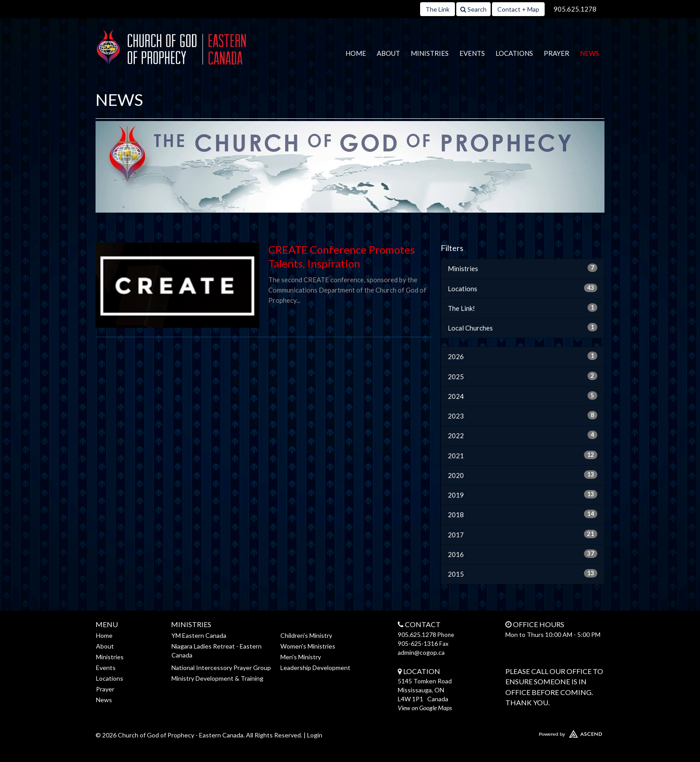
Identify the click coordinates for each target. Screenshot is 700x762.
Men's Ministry (301, 657)
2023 (523, 415)
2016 (523, 554)
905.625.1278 (575, 9)
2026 (523, 356)
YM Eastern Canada (199, 635)
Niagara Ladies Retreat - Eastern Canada (217, 651)
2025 (523, 376)
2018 (523, 514)
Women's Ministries (308, 646)
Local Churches (523, 327)
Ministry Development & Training (217, 678)
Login (315, 735)
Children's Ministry (306, 635)
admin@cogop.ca (421, 652)
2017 (523, 534)
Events (472, 53)
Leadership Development (315, 668)
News (590, 53)
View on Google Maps (425, 708)
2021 (523, 455)
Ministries (430, 53)
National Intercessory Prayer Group (221, 668)
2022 (523, 435)
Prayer (556, 53)
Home (356, 53)
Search (473, 9)
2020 (523, 475)
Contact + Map (518, 9)
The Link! (523, 308)
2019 (523, 494)
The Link (437, 9)
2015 (523, 574)
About (388, 53)
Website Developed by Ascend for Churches (544, 732)
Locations (514, 53)
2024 (523, 396)
